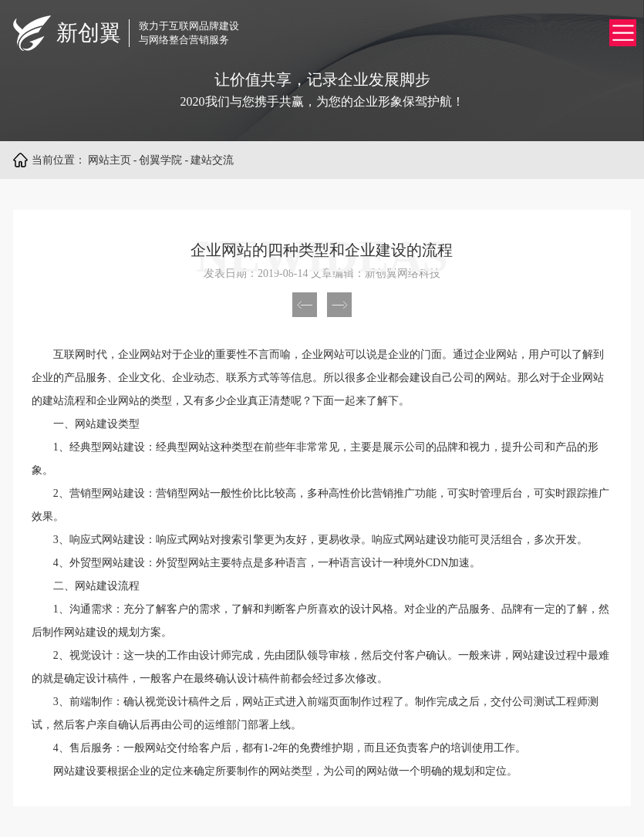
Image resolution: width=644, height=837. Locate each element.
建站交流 (212, 160)
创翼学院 (160, 160)
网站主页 (110, 160)
